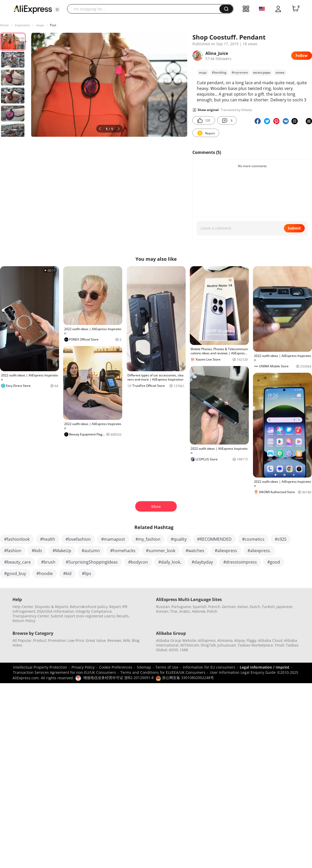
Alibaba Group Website (176, 640)
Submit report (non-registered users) (83, 616)
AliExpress (207, 640)
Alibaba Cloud (270, 640)
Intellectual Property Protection (40, 667)
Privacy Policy (83, 667)
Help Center (23, 607)
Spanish (200, 607)
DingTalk (208, 645)
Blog (136, 640)
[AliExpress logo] (33, 9)
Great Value (96, 640)
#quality (179, 539)
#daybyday (202, 562)
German (229, 607)
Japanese (284, 607)
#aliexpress (226, 551)
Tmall (279, 645)
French (214, 607)
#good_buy (15, 573)
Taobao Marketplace (255, 645)
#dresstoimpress (240, 562)
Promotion (57, 640)
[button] (57, 10)
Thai (174, 611)
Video (17, 645)
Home (4, 25)
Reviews (114, 640)
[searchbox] (145, 9)
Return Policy (24, 621)
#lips (87, 573)
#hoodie (45, 573)
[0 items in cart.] (295, 9)
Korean (162, 611)
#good (274, 562)
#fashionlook (17, 539)
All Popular (22, 640)
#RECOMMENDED (214, 539)
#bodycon (138, 562)
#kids (37, 551)
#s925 (281, 539)
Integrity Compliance (94, 611)
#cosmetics (253, 539)
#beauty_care (17, 562)
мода (40, 25)
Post (53, 25)
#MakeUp (62, 551)
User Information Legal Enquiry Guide (243, 672)
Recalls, (123, 616)
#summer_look (161, 551)
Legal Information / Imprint (265, 667)
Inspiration (22, 25)
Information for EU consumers (209, 667)
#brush (48, 562)
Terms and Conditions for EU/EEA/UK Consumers (163, 672)
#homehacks (123, 551)
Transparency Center (31, 616)
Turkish (268, 607)
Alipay (240, 640)
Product (40, 640)
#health (48, 539)
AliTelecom (190, 645)
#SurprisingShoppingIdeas (92, 562)
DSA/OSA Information (56, 611)
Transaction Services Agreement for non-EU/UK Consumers (64, 672)
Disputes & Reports (52, 607)
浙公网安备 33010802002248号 (185, 678)
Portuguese (181, 607)
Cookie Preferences (116, 667)
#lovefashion (78, 539)
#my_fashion (148, 539)
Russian (163, 607)
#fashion (13, 551)
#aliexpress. (259, 551)
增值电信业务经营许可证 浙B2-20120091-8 (118, 678)
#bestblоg (219, 72)
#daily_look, (170, 562)
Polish (212, 611)
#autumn (91, 551)
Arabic (185, 611)
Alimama (225, 640)
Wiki (127, 640)
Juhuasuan (227, 645)
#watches (195, 551)
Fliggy (251, 640)
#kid (67, 573)
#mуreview (240, 72)
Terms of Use (167, 667)
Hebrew (199, 611)
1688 (184, 650)
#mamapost (113, 539)
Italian (243, 607)
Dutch (255, 607)
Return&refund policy (89, 607)
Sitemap (144, 667)
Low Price (76, 640)
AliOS (173, 650)
